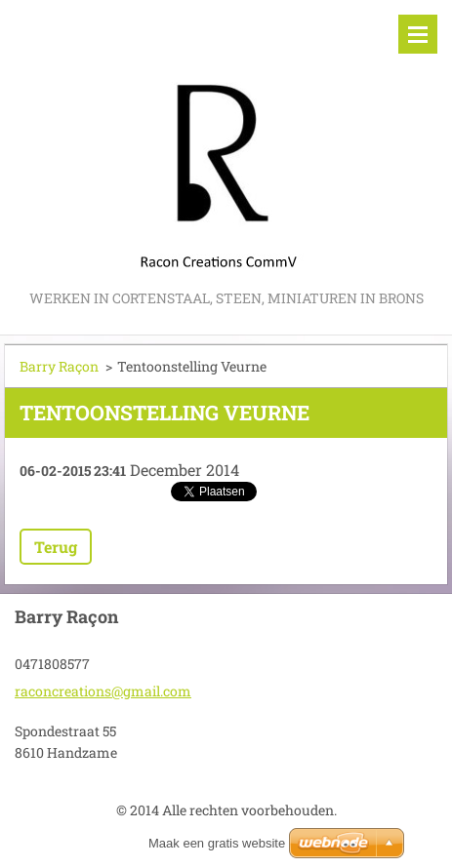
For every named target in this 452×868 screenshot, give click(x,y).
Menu (418, 34)
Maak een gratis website (217, 843)
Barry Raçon (59, 366)
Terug (56, 547)
